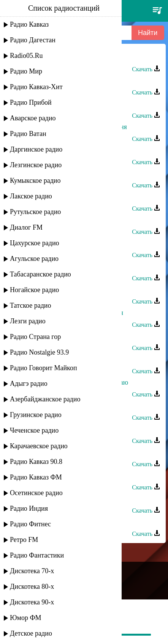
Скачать (146, 69)
